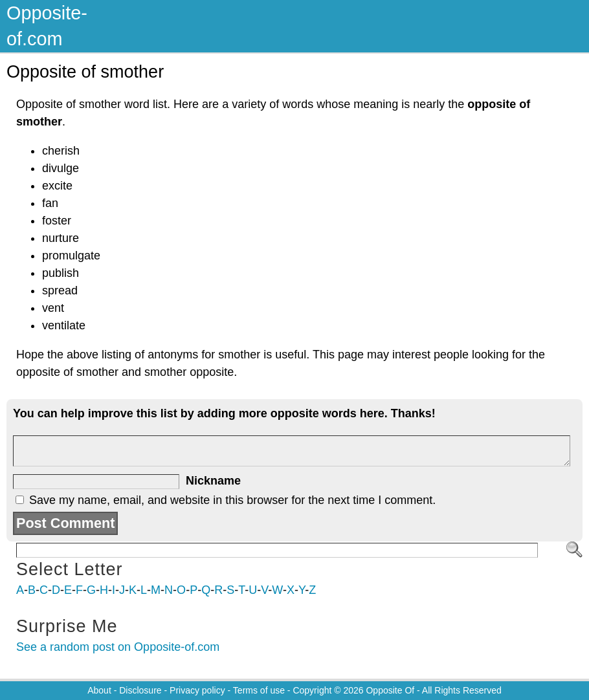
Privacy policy (197, 690)
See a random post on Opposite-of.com (118, 647)
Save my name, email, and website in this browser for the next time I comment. (232, 500)
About (99, 690)
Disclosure (140, 690)
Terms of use (259, 690)
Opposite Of (390, 690)
